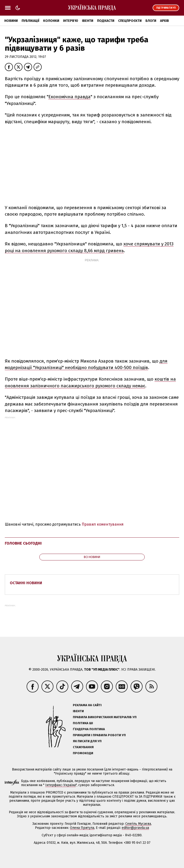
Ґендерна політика (89, 729)
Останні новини (26, 583)
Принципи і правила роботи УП (99, 735)
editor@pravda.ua (135, 828)
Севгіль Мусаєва (138, 824)
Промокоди (83, 753)
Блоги (151, 21)
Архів (164, 21)
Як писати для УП (87, 741)
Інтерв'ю (71, 21)
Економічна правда (69, 97)
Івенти (88, 21)
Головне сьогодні (23, 543)
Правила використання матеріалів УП (105, 717)
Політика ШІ (83, 723)
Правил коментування (103, 524)
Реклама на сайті (87, 705)
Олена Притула (82, 828)
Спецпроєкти (130, 21)
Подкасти (106, 21)
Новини (11, 21)
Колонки (51, 21)
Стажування (83, 747)
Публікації (30, 21)
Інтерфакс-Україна (60, 785)
